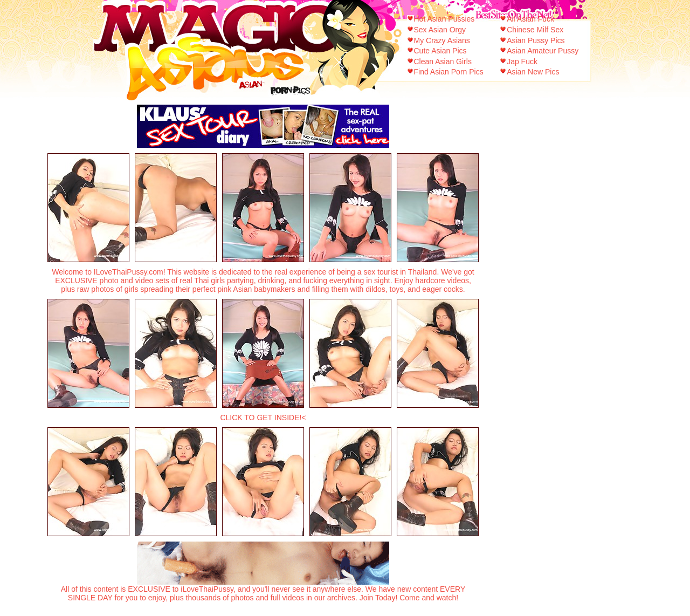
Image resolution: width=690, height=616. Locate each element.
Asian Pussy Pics (536, 40)
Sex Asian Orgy (440, 30)
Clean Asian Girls (443, 61)
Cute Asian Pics (440, 51)
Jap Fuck (522, 61)
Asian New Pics (533, 72)
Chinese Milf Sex (535, 30)
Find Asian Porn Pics (449, 72)
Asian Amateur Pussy (543, 51)
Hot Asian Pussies (444, 19)
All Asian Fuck (530, 19)
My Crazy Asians (442, 40)
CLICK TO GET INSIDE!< (263, 417)
